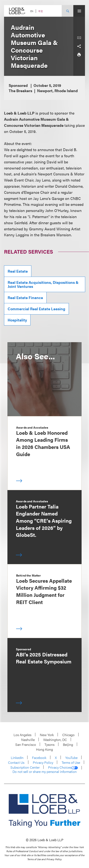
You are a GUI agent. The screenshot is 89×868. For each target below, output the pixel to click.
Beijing (68, 744)
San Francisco (26, 744)
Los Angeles (22, 735)
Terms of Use (71, 762)
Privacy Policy (43, 762)
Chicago (68, 735)
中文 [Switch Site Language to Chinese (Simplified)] (41, 11)
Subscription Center (25, 767)
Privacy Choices (63, 767)
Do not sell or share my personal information (45, 772)
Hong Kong (44, 749)
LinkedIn (17, 758)
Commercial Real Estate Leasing (36, 309)
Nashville (28, 740)
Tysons (49, 744)
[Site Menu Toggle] (79, 11)
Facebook (39, 758)
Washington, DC (55, 740)
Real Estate (18, 271)
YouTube (71, 758)
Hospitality (17, 320)
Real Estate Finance (25, 297)
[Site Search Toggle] (67, 11)
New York (47, 735)
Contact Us (16, 762)
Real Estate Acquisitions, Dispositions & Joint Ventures (43, 284)
